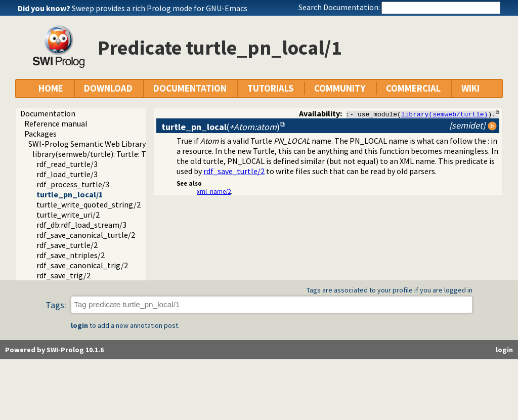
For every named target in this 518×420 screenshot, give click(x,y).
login (79, 325)
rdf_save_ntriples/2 (71, 255)
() (221, 127)
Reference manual (56, 123)
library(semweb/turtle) (445, 114)
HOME (51, 88)
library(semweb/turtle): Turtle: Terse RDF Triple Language (133, 154)
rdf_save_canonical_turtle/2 (86, 235)
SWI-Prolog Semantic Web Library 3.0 (93, 144)
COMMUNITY (340, 88)
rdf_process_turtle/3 (73, 184)
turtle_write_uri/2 (68, 215)
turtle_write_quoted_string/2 (89, 204)
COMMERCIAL (413, 88)
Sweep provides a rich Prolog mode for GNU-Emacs (160, 8)
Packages (40, 134)
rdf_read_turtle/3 (67, 164)
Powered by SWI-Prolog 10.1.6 (54, 350)
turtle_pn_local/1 (70, 194)
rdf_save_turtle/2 (67, 245)
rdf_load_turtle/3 (67, 174)
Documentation (48, 113)
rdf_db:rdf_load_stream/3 (81, 225)
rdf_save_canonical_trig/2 (82, 265)
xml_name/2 (214, 191)
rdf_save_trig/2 (63, 275)
